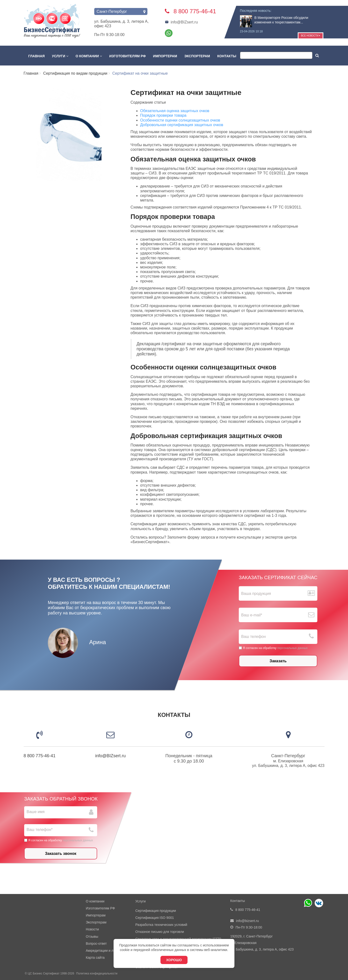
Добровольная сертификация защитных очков (182, 125)
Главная (36, 56)
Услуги (60, 56)
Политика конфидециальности (97, 973)
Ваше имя (36, 812)
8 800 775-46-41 (40, 756)
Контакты (227, 56)
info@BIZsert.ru (181, 22)
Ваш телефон (254, 637)
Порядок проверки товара (163, 115)
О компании (89, 56)
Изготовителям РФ (127, 56)
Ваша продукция (256, 594)
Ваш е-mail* (252, 615)
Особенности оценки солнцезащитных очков (180, 120)
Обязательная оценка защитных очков (175, 111)
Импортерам (165, 56)
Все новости (310, 36)
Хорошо (174, 960)
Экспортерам (197, 56)
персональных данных (292, 648)
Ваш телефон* (40, 830)
